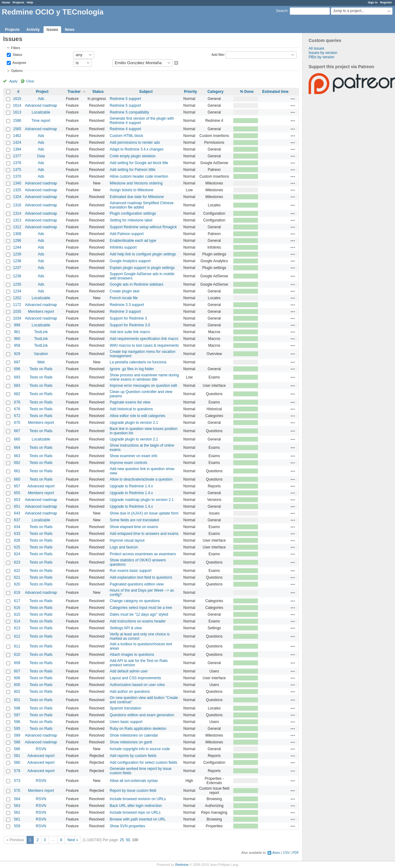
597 (17, 715)
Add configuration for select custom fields (144, 763)
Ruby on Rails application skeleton (138, 729)
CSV (286, 853)
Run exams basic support (131, 571)
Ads (41, 99)
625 (17, 547)
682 (17, 394)
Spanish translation (126, 708)
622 (17, 571)
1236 (17, 276)
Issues (52, 30)
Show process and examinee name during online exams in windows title (144, 377)
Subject (146, 92)
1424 (17, 143)
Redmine (182, 865)
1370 (17, 176)
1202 (17, 298)
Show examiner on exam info (134, 456)
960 (17, 339)
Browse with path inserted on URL (138, 819)
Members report (41, 312)
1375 (17, 170)
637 (17, 520)
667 (17, 431)
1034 (17, 318)
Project (42, 92)
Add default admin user (129, 671)
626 (17, 540)
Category (215, 92)
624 (17, 554)
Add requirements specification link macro (144, 339)
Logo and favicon (124, 547)
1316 (17, 205)
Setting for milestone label (131, 220)
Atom (276, 853)
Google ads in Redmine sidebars (137, 284)
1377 (17, 156)
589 (17, 735)
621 (17, 577)
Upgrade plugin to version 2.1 (134, 423)
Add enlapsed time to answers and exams (144, 534)
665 (17, 439)
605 (17, 685)
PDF (296, 853)
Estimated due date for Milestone (137, 197)
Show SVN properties (128, 826)
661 (17, 471)
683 (17, 386)
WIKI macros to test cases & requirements (144, 345)
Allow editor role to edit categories (138, 416)
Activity (33, 30)
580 (17, 763)
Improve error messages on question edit (143, 386)
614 (17, 621)
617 (17, 601)
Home (6, 2)
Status (17, 54)
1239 (17, 254)
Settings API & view (126, 628)
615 (17, 614)
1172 (17, 305)
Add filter (218, 54)
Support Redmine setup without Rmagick (143, 227)
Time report (41, 121)
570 (17, 791)
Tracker (74, 92)
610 (17, 655)
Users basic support (126, 722)
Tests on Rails (41, 369)
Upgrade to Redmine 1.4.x (131, 486)
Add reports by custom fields (133, 756)
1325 (17, 190)
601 (17, 700)
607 (17, 671)
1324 (17, 197)
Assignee (19, 62)
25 (122, 840)
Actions (293, 99)
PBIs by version (321, 57)
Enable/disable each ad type (133, 241)
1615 (17, 99)
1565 (17, 129)
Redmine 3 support (125, 312)
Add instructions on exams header (138, 621)
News (70, 30)
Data (41, 156)
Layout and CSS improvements (135, 678)
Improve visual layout (127, 540)
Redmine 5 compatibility (129, 112)
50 (128, 840)
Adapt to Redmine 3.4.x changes (137, 149)
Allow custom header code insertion (139, 176)
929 (17, 354)
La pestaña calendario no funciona (138, 362)
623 (17, 562)
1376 (17, 163)
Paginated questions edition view (137, 584)
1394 (17, 149)
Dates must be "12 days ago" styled (139, 614)
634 (17, 527)
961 (17, 332)
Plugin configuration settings (133, 213)
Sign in (373, 2)
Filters (16, 48)
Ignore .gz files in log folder (132, 369)
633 (17, 534)
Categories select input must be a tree (141, 608)
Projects (19, 2)
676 (17, 409)
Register (386, 2)
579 (17, 771)
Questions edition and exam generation (142, 715)
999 (17, 325)
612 (17, 636)
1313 (17, 220)
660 (17, 479)
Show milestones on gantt (131, 742)
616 (17, 608)
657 (17, 486)
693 (17, 377)
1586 (17, 121)
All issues (316, 48)
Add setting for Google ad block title (139, 163)
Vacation (41, 354)
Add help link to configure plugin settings (143, 254)
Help (30, 2)
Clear (30, 81)
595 (17, 729)
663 (17, 456)
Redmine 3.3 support (127, 305)
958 (17, 345)
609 (17, 663)
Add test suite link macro (130, 332)
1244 (17, 247)
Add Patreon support (127, 234)
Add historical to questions (131, 409)
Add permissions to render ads (135, 143)
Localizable (41, 112)
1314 (17, 213)
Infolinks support (123, 247)
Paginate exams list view (130, 402)
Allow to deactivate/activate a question (141, 479)
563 (17, 806)
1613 (17, 112)
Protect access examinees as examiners (143, 554)
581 (17, 756)
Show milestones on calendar (134, 735)
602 (17, 692)
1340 (17, 183)
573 (17, 781)
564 (17, 799)
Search (282, 11)
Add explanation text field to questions (141, 577)
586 (17, 749)
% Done (247, 92)
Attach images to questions (132, 655)
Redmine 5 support (125, 99)
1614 (17, 105)
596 (17, 722)
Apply (13, 81)
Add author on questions (130, 692)
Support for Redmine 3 (129, 318)
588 (17, 742)
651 (17, 506)
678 (17, 402)
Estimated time (275, 92)
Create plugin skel (125, 291)
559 (17, 826)
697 (17, 362)
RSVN (41, 749)
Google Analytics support (130, 261)
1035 (17, 312)
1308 (17, 234)
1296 (17, 241)
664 (17, 448)
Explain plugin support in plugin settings (142, 268)
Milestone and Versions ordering (136, 183)
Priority (190, 92)
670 (17, 423)
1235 (17, 284)
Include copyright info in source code (140, 749)
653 (17, 500)
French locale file (124, 298)
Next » (73, 840)
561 (17, 819)
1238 (17, 261)
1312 (17, 227)
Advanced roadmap (41, 105)
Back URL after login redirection (136, 806)
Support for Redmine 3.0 (130, 325)
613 (17, 628)
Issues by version (323, 53)
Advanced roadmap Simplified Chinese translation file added (142, 205)
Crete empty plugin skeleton (133, 156)
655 (17, 493)
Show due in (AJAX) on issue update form (144, 513)
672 (17, 416)
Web (41, 362)
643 (17, 513)
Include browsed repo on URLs (135, 812)
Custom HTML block (127, 136)
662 (17, 463)
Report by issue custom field (133, 791)
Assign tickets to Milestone (132, 190)
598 (17, 708)
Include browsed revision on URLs (138, 799)
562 (17, 812)
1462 (17, 136)
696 (17, 369)
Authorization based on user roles (137, 685)
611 (17, 646)
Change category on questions (135, 601)
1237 (17, 268)
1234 (17, 291)
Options (17, 71)
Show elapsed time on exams (134, 527)
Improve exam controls (129, 463)
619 (17, 593)
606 (17, 678)
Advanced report (41, 486)
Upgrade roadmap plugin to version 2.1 (142, 500)
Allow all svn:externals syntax (134, 781)
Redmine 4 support (125, 129)
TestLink (41, 332)
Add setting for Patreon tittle (133, 170)
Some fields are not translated (134, 520)
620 (17, 584)
